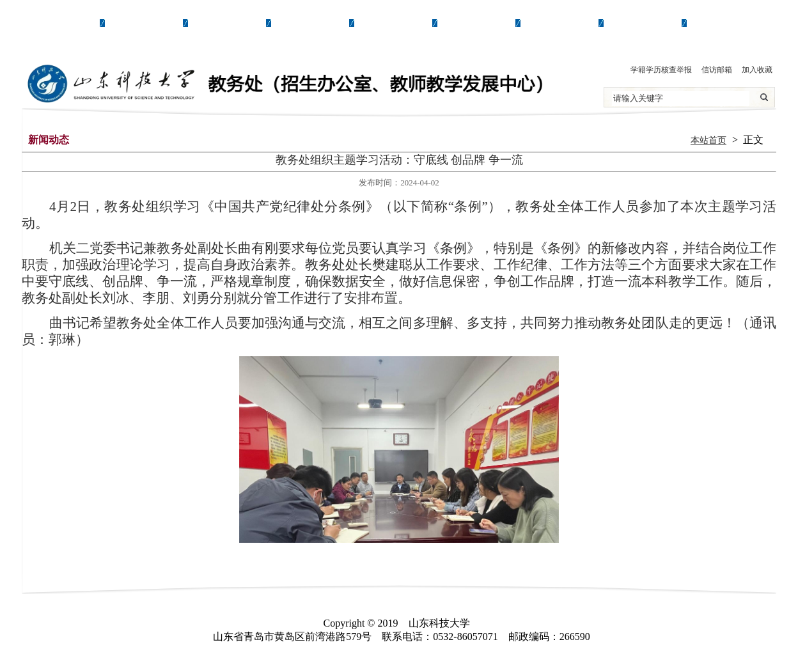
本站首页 (708, 140)
